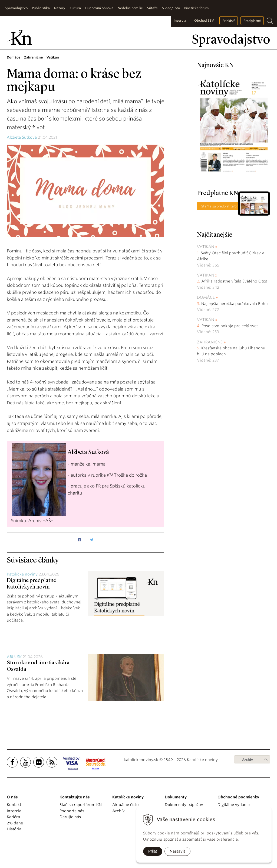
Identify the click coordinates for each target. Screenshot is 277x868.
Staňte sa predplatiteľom (220, 206)
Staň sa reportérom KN (81, 805)
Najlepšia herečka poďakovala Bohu (235, 304)
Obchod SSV (204, 20)
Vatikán (206, 247)
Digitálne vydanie (234, 805)
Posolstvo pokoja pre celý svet (230, 326)
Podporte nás (72, 811)
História (14, 829)
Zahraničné (210, 342)
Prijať (153, 851)
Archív (248, 760)
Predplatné (252, 21)
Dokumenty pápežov (184, 805)
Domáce (206, 297)
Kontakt (14, 805)
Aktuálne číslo (126, 805)
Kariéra (13, 817)
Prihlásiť (229, 21)
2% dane (15, 823)
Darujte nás (70, 817)
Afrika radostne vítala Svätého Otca (234, 281)
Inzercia (180, 20)
